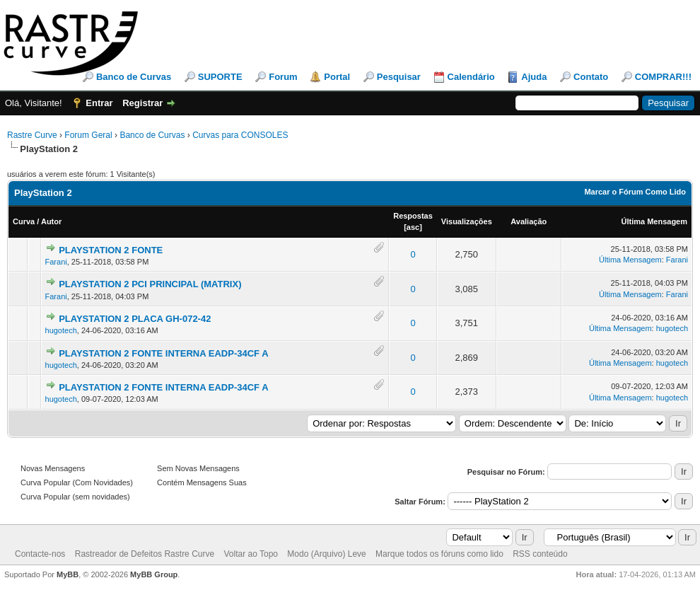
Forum (283, 77)
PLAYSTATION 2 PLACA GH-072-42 (135, 319)
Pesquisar (399, 77)
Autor (51, 221)
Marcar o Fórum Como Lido (635, 192)
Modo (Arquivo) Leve (326, 554)
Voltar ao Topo (251, 554)
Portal (337, 77)
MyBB (68, 574)
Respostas (413, 216)
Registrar (142, 103)
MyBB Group (154, 574)
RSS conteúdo (540, 554)
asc (413, 227)
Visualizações (467, 221)
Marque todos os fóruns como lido (439, 554)
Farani (56, 262)
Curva (24, 221)
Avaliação (529, 221)
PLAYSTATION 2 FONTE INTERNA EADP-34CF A (163, 353)
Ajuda (534, 77)
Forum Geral (88, 135)
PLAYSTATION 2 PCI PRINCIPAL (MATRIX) (150, 284)
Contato (591, 77)
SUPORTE (220, 77)
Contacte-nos (40, 554)
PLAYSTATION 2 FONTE (111, 250)
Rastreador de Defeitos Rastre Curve (145, 554)
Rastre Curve (32, 135)
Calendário (471, 77)
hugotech (61, 330)
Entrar (99, 103)
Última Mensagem (654, 221)
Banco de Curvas (134, 77)
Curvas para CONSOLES (240, 135)
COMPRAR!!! (663, 77)
